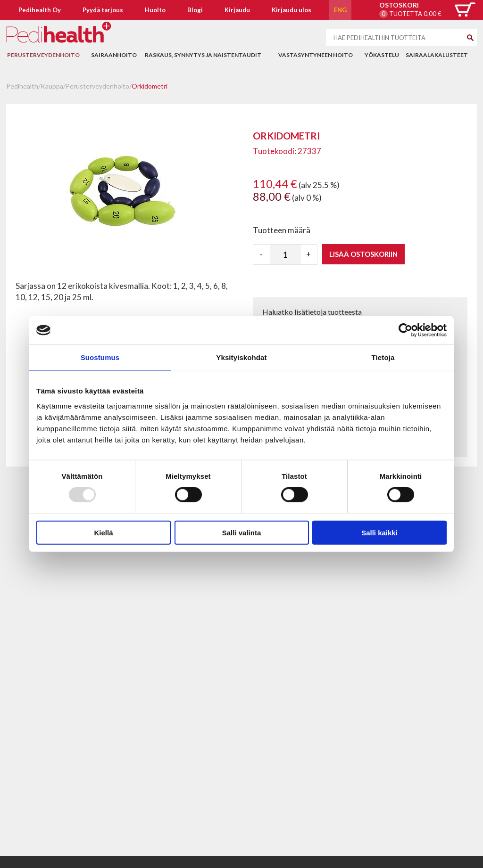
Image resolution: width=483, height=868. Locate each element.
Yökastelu (382, 55)
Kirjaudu (237, 10)
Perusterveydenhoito (43, 55)
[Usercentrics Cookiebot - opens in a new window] (405, 330)
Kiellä (103, 532)
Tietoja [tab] (383, 357)
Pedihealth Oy (40, 10)
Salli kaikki (379, 532)
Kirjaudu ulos (291, 10)
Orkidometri (150, 86)
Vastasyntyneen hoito (316, 55)
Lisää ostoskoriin (363, 254)
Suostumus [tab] (100, 357)
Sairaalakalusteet (437, 55)
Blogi (195, 10)
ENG (340, 10)
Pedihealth (22, 86)
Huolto (155, 10)
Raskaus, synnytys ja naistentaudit (203, 55)
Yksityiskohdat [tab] (241, 357)
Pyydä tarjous (103, 10)
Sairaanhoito (114, 55)
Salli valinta (242, 532)
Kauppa (52, 86)
